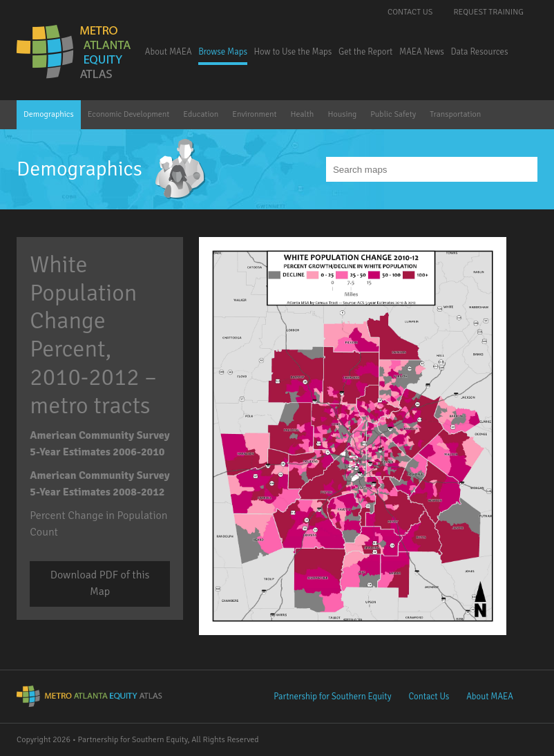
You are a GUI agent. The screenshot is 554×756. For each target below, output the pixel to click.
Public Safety (393, 114)
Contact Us (410, 12)
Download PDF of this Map (100, 583)
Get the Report (365, 52)
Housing (342, 114)
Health (303, 114)
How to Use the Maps (293, 52)
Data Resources (479, 52)
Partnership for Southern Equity (332, 697)
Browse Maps (223, 52)
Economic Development (129, 114)
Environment (254, 114)
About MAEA (169, 52)
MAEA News (422, 52)
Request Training (488, 12)
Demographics (49, 114)
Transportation (455, 114)
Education (201, 114)
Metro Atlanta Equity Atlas (75, 52)
